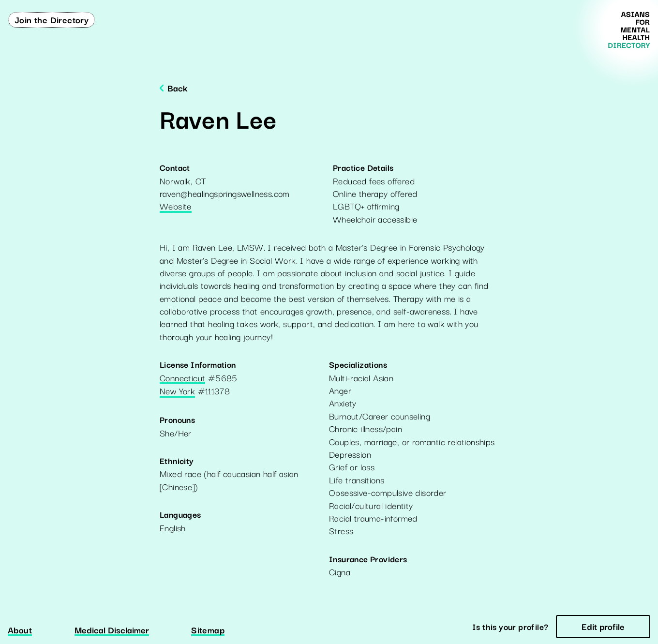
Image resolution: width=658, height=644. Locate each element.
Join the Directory (52, 19)
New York (177, 391)
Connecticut (182, 378)
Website (176, 207)
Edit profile (603, 626)
